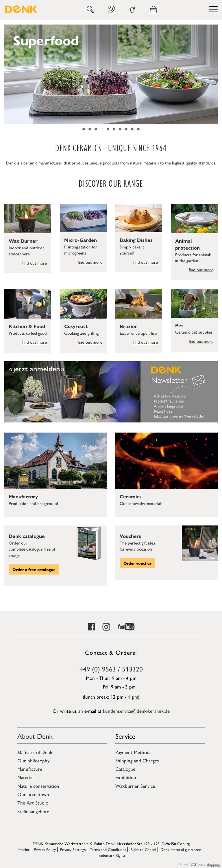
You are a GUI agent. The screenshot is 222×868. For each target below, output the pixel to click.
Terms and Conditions (108, 849)
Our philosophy (33, 760)
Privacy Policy (45, 849)
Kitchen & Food (27, 326)
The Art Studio (33, 802)
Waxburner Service (135, 786)
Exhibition (126, 777)
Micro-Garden (81, 240)
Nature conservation (38, 786)
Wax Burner (23, 241)
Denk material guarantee (181, 849)
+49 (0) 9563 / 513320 (111, 669)
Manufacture (30, 769)
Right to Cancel (143, 849)
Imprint (24, 849)
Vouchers (131, 536)
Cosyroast (76, 326)
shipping (213, 865)
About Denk (35, 736)
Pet (179, 325)
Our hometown (33, 794)
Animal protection (187, 244)
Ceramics (131, 496)
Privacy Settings (73, 849)
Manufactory (23, 496)
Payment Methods (133, 752)
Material (25, 777)
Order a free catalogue (34, 569)
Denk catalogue (27, 536)
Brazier (128, 326)
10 (138, 129)
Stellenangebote (33, 811)
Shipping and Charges (137, 760)
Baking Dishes (136, 240)
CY (133, 10)
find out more (35, 263)
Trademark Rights (111, 855)
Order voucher (137, 563)
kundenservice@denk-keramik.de (136, 711)
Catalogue (125, 769)
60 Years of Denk (35, 752)
